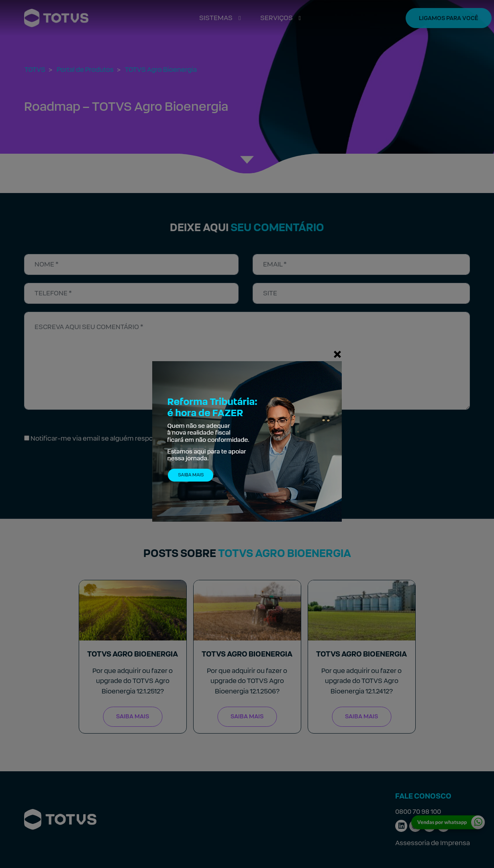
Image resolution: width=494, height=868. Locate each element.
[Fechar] (337, 354)
